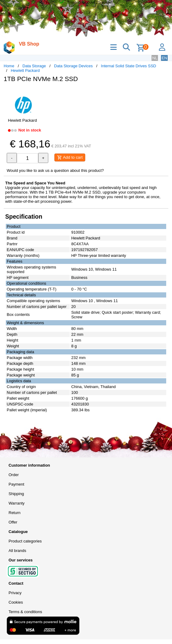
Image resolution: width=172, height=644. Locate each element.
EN (164, 58)
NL (155, 58)
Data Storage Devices (73, 66)
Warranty (16, 503)
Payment (16, 484)
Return (15, 513)
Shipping (16, 494)
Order (14, 475)
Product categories (25, 541)
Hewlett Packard (25, 70)
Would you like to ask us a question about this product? (55, 170)
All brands (17, 551)
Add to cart (70, 157)
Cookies (16, 602)
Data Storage (34, 66)
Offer (13, 522)
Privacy (15, 593)
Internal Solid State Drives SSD (128, 66)
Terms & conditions (25, 612)
